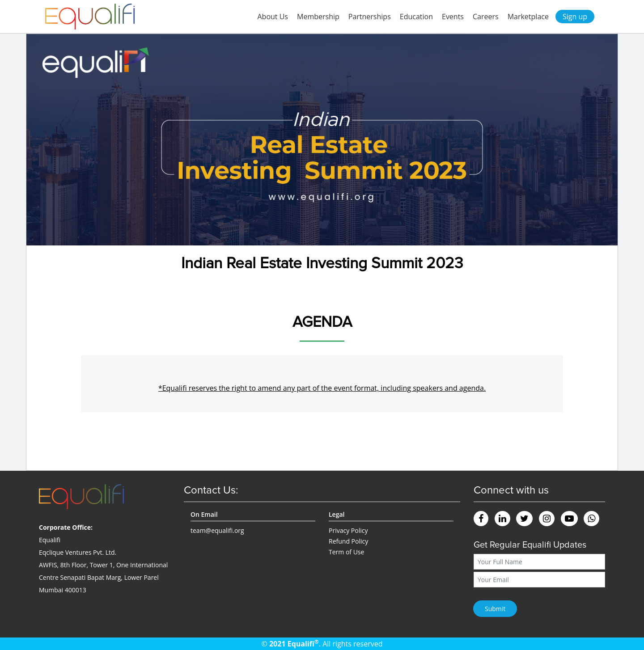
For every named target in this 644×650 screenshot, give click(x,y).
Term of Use (346, 552)
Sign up (575, 17)
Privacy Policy (348, 530)
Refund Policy (348, 541)
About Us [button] (273, 17)
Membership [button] (318, 17)
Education (416, 17)
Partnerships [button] (370, 17)
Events (453, 17)
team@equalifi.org (217, 530)
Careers (486, 17)
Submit (495, 609)
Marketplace (528, 17)
